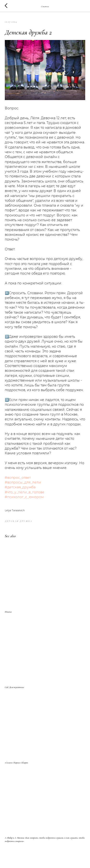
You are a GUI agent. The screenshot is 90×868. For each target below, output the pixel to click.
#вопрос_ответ (18, 478)
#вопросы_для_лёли (23, 482)
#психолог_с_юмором (24, 497)
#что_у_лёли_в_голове (25, 492)
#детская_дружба (20, 487)
